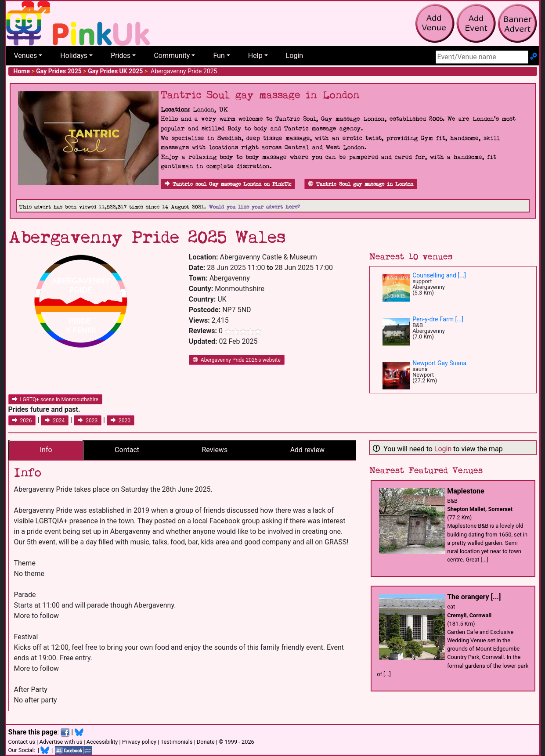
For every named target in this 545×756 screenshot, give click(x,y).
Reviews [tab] (215, 450)
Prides (121, 56)
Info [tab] (46, 450)
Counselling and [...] (439, 275)
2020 (121, 421)
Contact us (22, 742)
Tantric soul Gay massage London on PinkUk (228, 184)
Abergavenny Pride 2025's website (237, 360)
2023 (88, 421)
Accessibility (102, 742)
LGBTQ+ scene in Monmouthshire (55, 400)
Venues (26, 56)
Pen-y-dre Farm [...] (438, 319)
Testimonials (176, 742)
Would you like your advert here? (254, 207)
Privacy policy (139, 742)
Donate (206, 742)
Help (255, 56)
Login (294, 56)
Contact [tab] (127, 450)
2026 (22, 421)
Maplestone (466, 491)
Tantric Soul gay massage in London (361, 184)
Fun (219, 56)
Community (172, 56)
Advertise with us (61, 742)
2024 (55, 421)
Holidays (74, 56)
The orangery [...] (474, 597)
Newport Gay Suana (439, 363)
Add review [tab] (307, 450)
